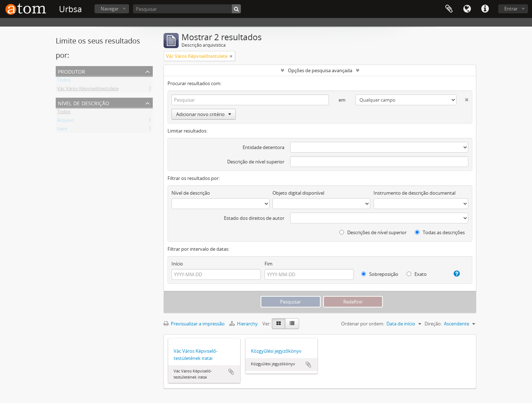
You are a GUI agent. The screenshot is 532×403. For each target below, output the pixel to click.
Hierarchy (244, 324)
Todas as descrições (440, 232)
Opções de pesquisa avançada (320, 70)
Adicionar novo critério (204, 114)
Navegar (110, 9)
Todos (64, 81)
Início (177, 264)
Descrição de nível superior (256, 162)
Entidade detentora (263, 147)
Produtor (72, 71)
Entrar (511, 9)
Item (62, 130)
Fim (269, 264)
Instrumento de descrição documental (414, 193)
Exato (417, 274)
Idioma (467, 9)
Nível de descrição (84, 103)
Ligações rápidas (485, 9)
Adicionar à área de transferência (231, 372)
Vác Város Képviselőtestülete (88, 90)
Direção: (433, 324)
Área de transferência (449, 9)
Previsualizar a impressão (194, 324)
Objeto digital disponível (298, 193)
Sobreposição (380, 274)
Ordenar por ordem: (363, 324)
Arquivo (66, 121)
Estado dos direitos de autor (254, 218)
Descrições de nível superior (373, 232)
